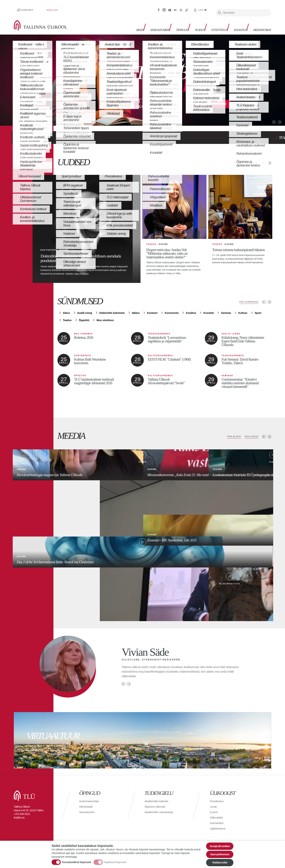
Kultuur (243, 311)
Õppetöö (84, 318)
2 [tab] (24, 114)
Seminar (226, 311)
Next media (269, 434)
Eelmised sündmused (264, 300)
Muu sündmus (105, 318)
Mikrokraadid (87, 804)
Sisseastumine (144, 22)
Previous (263, 111)
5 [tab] (46, 114)
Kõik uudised (249, 156)
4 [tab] (39, 114)
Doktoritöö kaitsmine (112, 311)
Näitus (136, 311)
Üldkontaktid (217, 815)
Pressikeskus (218, 799)
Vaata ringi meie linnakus (142, 738)
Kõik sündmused (246, 300)
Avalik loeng (85, 311)
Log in (203, 7)
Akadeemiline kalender (158, 799)
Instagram (164, 7)
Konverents (172, 311)
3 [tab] (31, 114)
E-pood (214, 810)
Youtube (170, 7)
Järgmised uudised (269, 156)
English (42, 7)
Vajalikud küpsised (115, 859)
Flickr (175, 7)
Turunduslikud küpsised (76, 859)
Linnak (214, 804)
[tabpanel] (142, 75)
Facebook (159, 7)
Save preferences (218, 852)
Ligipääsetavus (219, 826)
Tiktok (187, 7)
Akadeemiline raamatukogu (161, 810)
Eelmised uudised (264, 156)
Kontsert (152, 311)
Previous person (123, 681)
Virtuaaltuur (181, 7)
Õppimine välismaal (156, 804)
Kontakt (24, 7)
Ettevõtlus (211, 22)
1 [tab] (17, 114)
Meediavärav (260, 22)
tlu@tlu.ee (19, 815)
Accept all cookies (217, 842)
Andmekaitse (218, 820)
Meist (121, 22)
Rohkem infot (217, 862)
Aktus (66, 311)
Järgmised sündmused (269, 300)
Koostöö (209, 311)
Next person (129, 681)
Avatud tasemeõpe (91, 799)
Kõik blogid (229, 434)
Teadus (189, 22)
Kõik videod (250, 434)
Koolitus (235, 22)
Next (269, 111)
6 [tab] (54, 114)
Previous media (264, 434)
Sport (258, 311)
